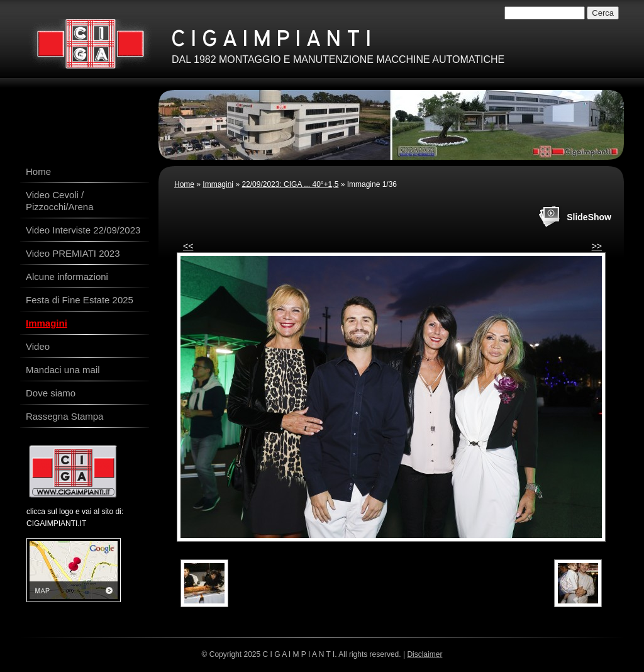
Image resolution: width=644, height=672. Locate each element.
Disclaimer (425, 654)
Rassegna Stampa (64, 416)
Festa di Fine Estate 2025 (80, 300)
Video (38, 346)
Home (184, 184)
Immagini (218, 184)
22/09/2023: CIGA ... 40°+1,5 (290, 184)
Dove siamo (51, 393)
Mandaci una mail (63, 370)
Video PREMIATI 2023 (73, 253)
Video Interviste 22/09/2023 (83, 230)
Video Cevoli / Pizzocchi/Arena (60, 201)
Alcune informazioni (67, 277)
